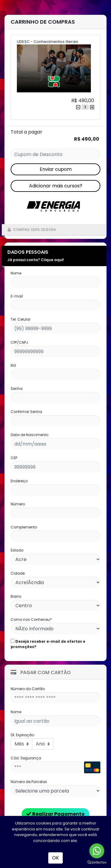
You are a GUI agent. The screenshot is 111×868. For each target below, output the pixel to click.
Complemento (24, 527)
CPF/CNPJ (19, 342)
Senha (17, 389)
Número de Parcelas (29, 782)
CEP (14, 458)
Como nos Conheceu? (31, 619)
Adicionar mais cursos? (56, 186)
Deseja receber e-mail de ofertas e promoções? (48, 644)
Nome (16, 273)
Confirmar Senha (26, 412)
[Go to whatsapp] (97, 851)
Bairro (16, 596)
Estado (17, 550)
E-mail (17, 296)
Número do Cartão (28, 689)
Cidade (18, 573)
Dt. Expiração (22, 735)
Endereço (19, 481)
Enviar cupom (56, 169)
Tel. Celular (21, 319)
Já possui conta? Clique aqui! (36, 260)
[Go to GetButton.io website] (97, 862)
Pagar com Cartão (41, 672)
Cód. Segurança (26, 758)
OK (55, 858)
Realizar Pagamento (55, 814)
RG (13, 365)
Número (18, 504)
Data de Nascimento (29, 435)
